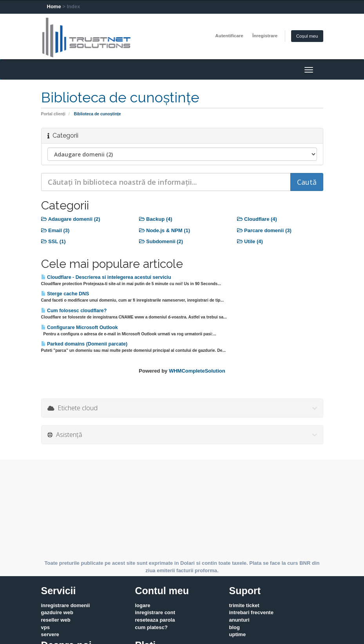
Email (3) (55, 230)
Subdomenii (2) (161, 241)
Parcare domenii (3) (264, 230)
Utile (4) (250, 241)
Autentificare (229, 35)
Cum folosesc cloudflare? (74, 311)
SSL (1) (53, 241)
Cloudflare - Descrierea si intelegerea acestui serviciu (106, 277)
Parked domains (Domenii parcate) (84, 344)
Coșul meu (307, 36)
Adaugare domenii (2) (71, 219)
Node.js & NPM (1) (165, 230)
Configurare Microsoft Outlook (80, 327)
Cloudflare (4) (257, 219)
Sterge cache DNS (65, 294)
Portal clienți (53, 114)
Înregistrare (265, 35)
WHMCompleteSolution (197, 371)
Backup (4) (156, 219)
